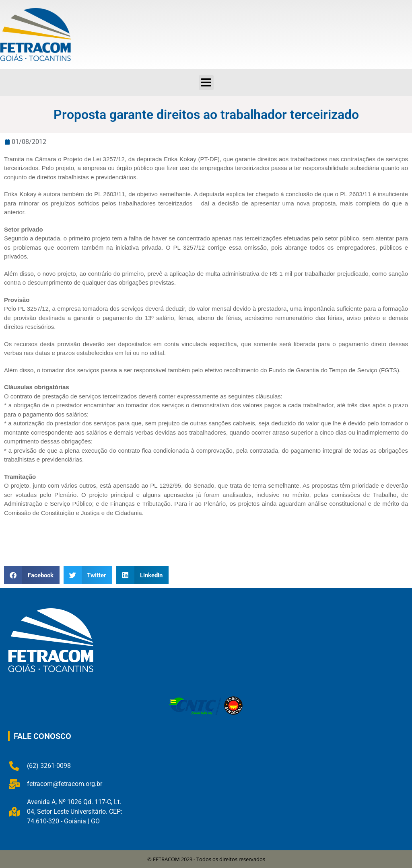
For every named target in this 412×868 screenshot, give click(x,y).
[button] (32, 575)
